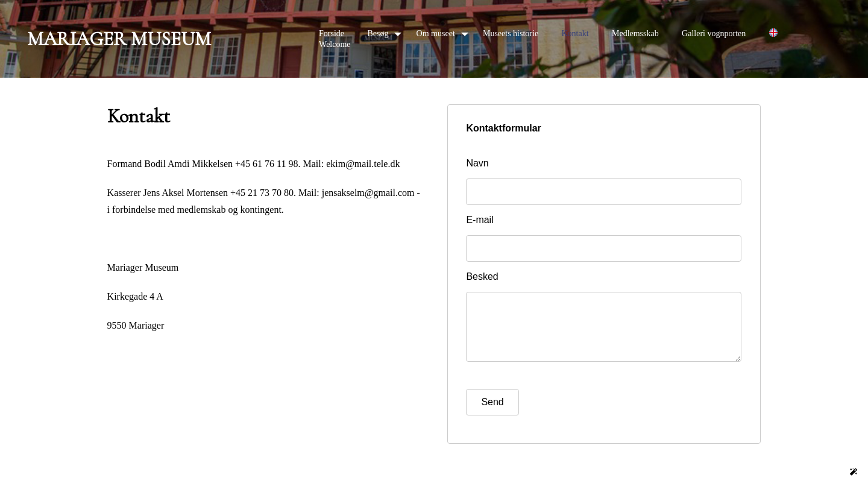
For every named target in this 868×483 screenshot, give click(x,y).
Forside (332, 33)
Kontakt (575, 33)
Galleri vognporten (714, 33)
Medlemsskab (635, 33)
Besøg (378, 33)
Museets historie (511, 33)
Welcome (335, 44)
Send (492, 414)
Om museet (436, 33)
